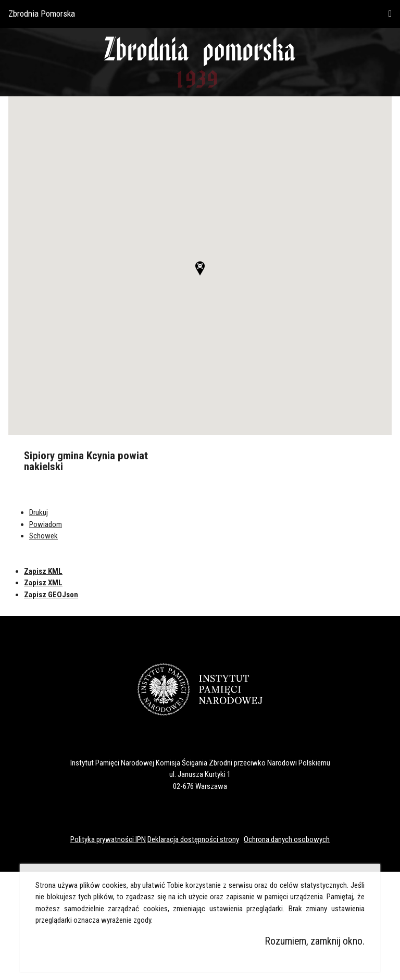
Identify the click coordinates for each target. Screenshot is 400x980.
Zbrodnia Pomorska (42, 14)
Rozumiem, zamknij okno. (315, 941)
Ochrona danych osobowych (287, 839)
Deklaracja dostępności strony (193, 839)
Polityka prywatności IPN (108, 839)
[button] (200, 268)
